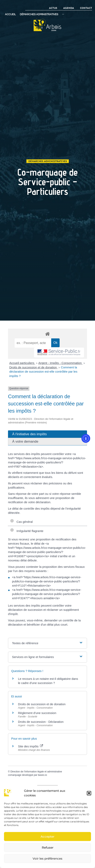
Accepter (47, 836)
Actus (53, 8)
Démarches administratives (48, 161)
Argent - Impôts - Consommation (60, 363)
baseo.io (42, 775)
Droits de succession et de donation (34, 367)
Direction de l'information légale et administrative (36, 772)
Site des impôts (30, 746)
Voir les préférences (47, 858)
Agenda (69, 8)
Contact (86, 8)
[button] (89, 793)
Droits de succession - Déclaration (41, 722)
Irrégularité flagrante (27, 531)
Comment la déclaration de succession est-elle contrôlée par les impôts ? (43, 372)
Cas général (21, 522)
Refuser (48, 847)
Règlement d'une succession (37, 713)
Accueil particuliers (22, 363)
